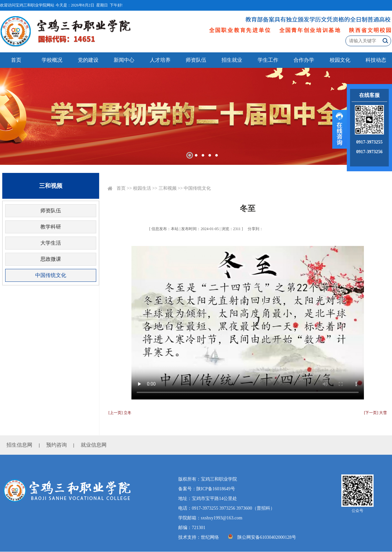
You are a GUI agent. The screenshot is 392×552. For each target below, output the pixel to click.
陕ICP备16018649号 (216, 489)
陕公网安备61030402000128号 (267, 537)
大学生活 (51, 243)
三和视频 (168, 188)
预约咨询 (57, 445)
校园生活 (142, 188)
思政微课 (51, 259)
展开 (340, 129)
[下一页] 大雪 (375, 413)
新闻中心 (124, 60)
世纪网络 (210, 537)
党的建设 (88, 60)
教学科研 (51, 227)
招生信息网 (19, 445)
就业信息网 (94, 445)
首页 (16, 60)
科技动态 (376, 60)
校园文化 (340, 60)
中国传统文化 (51, 275)
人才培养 (160, 60)
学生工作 (268, 60)
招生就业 (232, 60)
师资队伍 (196, 60)
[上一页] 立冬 (120, 413)
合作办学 (304, 60)
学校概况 (52, 60)
